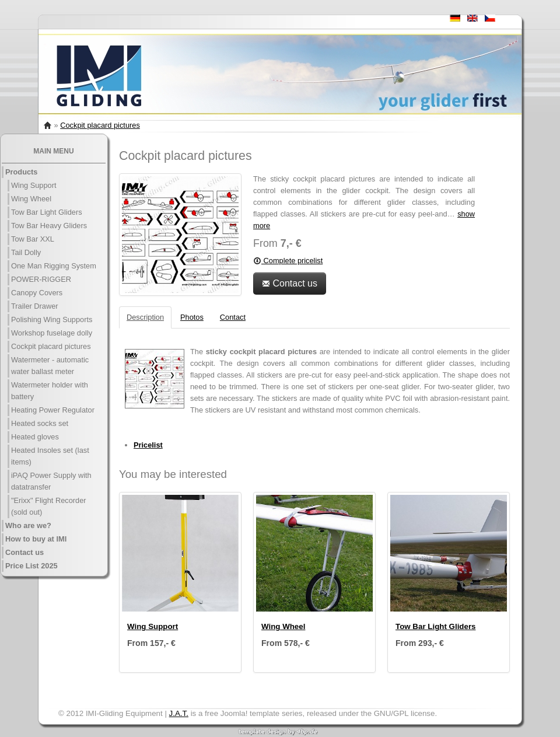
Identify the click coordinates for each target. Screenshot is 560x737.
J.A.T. (179, 713)
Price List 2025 (32, 566)
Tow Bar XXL (33, 239)
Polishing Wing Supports (52, 319)
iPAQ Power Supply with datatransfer (51, 481)
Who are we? (28, 525)
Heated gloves (35, 437)
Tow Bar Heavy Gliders (49, 226)
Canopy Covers (37, 293)
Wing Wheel (31, 199)
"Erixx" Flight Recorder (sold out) (49, 506)
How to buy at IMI (36, 539)
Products (21, 172)
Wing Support (34, 185)
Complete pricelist (288, 261)
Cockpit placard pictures (100, 125)
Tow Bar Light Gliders (47, 212)
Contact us (24, 552)
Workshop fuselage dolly (52, 333)
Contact (233, 317)
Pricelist (148, 445)
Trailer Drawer (35, 306)
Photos (192, 317)
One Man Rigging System (54, 266)
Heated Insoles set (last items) (50, 456)
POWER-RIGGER (41, 279)
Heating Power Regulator (53, 410)
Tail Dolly (26, 252)
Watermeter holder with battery (50, 391)
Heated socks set (40, 423)
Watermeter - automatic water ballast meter (50, 366)
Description (145, 317)
